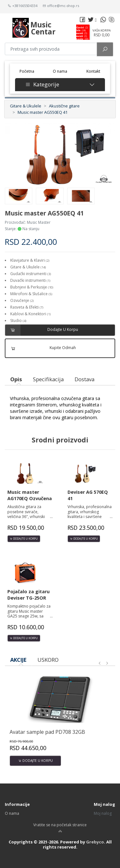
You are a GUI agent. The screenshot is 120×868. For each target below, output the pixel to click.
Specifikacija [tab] (48, 379)
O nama (60, 71)
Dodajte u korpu (42, 330)
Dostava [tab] (84, 379)
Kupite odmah (41, 348)
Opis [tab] (16, 379)
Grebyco (95, 842)
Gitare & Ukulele (26, 106)
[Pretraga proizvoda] (51, 49)
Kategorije (60, 84)
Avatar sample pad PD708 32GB (47, 732)
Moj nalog (103, 813)
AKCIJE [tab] (18, 660)
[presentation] (100, 663)
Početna (29, 71)
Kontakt (93, 71)
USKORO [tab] (48, 660)
